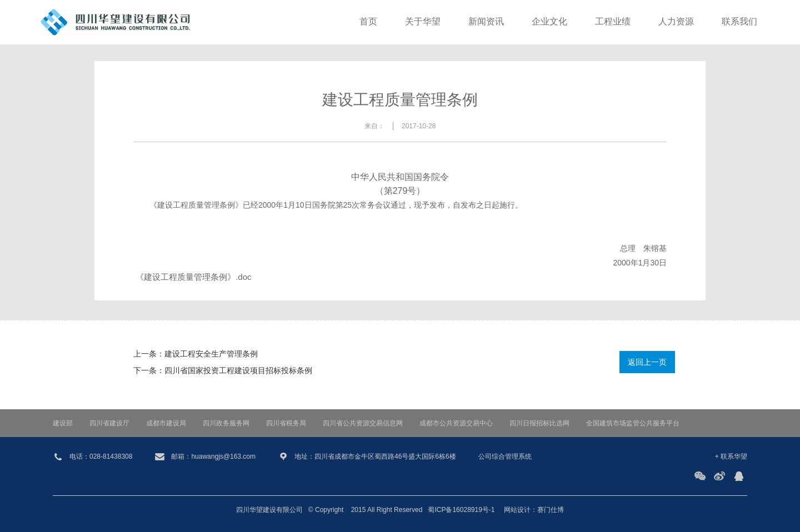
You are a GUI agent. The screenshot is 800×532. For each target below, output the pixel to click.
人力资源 (676, 22)
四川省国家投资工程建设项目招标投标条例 (238, 370)
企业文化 (549, 22)
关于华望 (423, 22)
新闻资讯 (486, 22)
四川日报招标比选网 (539, 423)
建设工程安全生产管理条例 (211, 354)
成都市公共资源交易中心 (456, 423)
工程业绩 (613, 22)
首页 (368, 22)
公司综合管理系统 (505, 456)
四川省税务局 (286, 423)
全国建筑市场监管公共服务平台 (633, 423)
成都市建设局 (166, 423)
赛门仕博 (551, 510)
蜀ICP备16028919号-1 (461, 510)
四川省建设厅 (109, 423)
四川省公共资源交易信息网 (363, 423)
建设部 (63, 423)
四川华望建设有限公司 (269, 510)
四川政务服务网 (226, 423)
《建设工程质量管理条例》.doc (193, 277)
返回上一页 (647, 362)
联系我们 (739, 22)
